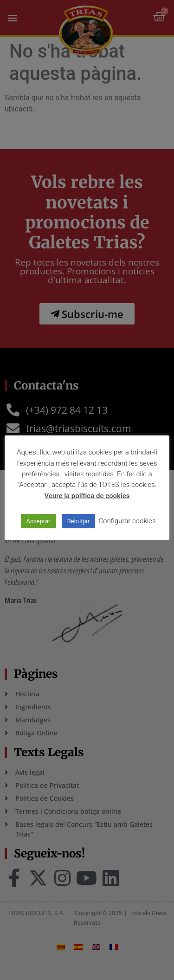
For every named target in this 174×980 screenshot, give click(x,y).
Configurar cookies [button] (127, 521)
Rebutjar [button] (78, 521)
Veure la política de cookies (87, 496)
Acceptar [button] (39, 521)
